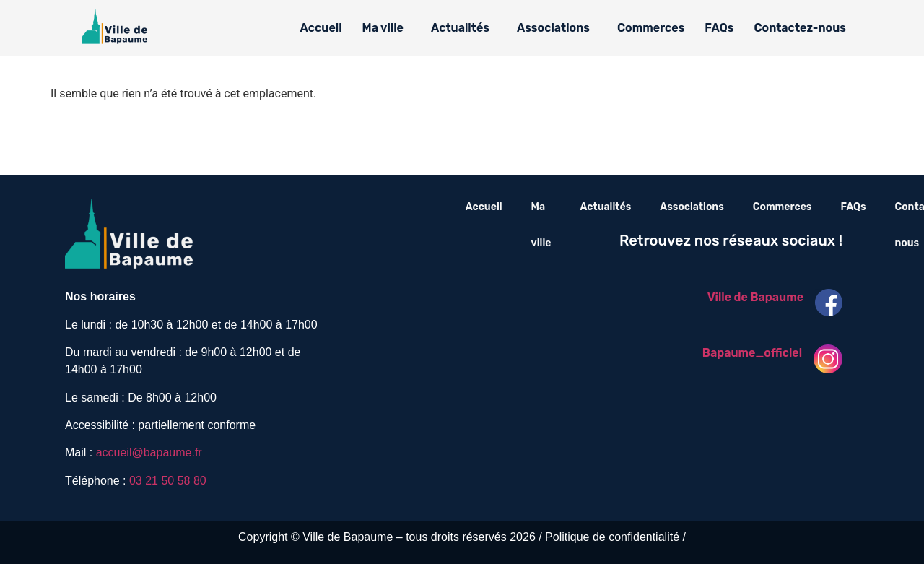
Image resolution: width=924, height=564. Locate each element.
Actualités (460, 28)
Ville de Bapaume (755, 297)
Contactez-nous (800, 28)
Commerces (651, 28)
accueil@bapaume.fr (149, 452)
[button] (387, 28)
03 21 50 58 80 (168, 481)
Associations (553, 28)
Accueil (321, 28)
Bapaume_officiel (752, 353)
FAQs (719, 28)
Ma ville (383, 28)
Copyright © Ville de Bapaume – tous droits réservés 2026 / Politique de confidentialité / (462, 537)
